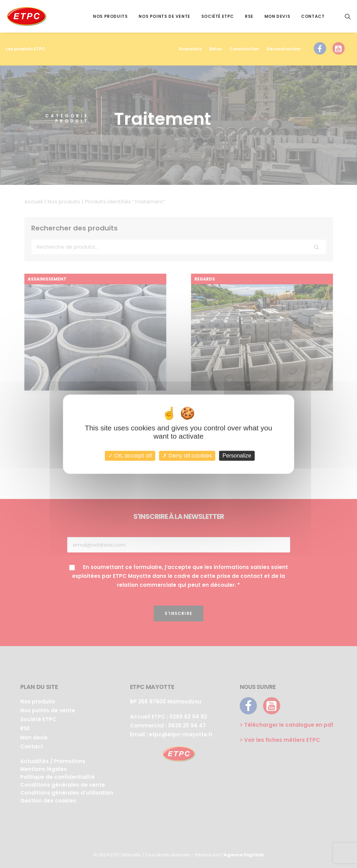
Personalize (237, 456)
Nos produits (110, 16)
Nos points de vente (164, 16)
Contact (313, 16)
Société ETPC (218, 16)
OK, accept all (130, 456)
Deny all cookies (187, 456)
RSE (249, 16)
